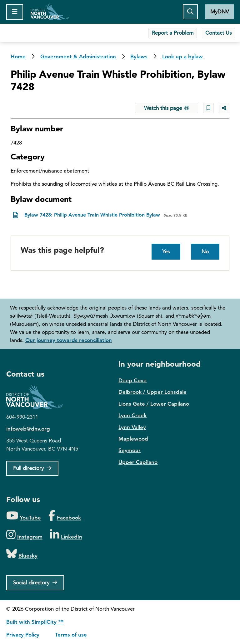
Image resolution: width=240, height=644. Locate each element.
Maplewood (133, 439)
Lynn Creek (132, 415)
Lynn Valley (132, 427)
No (205, 251)
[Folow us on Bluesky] (22, 554)
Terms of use (71, 635)
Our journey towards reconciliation (69, 340)
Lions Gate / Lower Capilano (154, 404)
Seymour (130, 450)
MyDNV (220, 12)
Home (50, 12)
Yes (166, 251)
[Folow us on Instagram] (24, 535)
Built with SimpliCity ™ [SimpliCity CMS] (35, 622)
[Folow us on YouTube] (24, 516)
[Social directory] (35, 583)
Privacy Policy (23, 635)
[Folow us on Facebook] (65, 516)
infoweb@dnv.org (28, 429)
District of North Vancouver (37, 397)
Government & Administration (78, 56)
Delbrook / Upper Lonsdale (152, 392)
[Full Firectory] (32, 468)
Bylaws (139, 56)
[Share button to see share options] (224, 108)
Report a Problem (173, 33)
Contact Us (218, 33)
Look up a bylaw (182, 56)
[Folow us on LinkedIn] (66, 535)
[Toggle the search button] (190, 12)
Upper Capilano (138, 462)
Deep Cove (132, 380)
